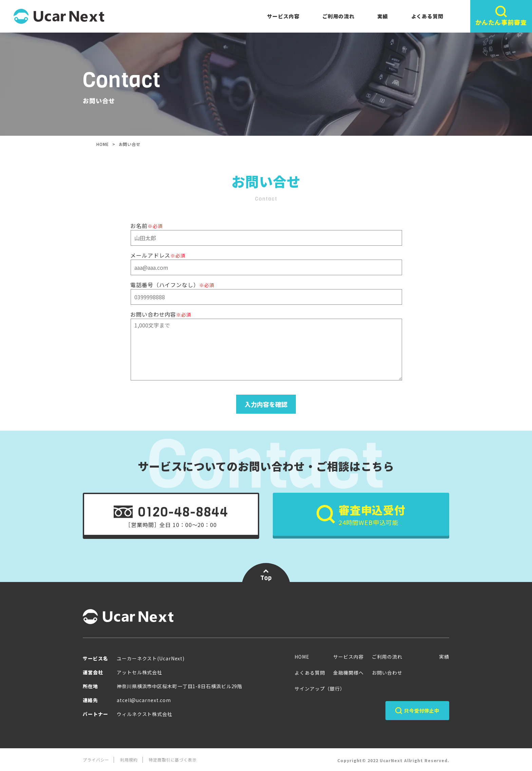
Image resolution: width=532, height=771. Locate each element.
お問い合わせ (387, 673)
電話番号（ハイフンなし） (172, 285)
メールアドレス (158, 255)
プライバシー (96, 760)
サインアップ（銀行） (320, 689)
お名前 (146, 226)
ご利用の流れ (338, 16)
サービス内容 (283, 16)
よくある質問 (427, 16)
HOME (103, 144)
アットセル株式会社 (139, 672)
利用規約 (129, 760)
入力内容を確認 (266, 404)
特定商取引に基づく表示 (173, 760)
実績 (383, 16)
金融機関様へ (348, 673)
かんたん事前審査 (501, 16)
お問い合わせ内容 (161, 314)
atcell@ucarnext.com (144, 700)
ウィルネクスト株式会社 (145, 714)
